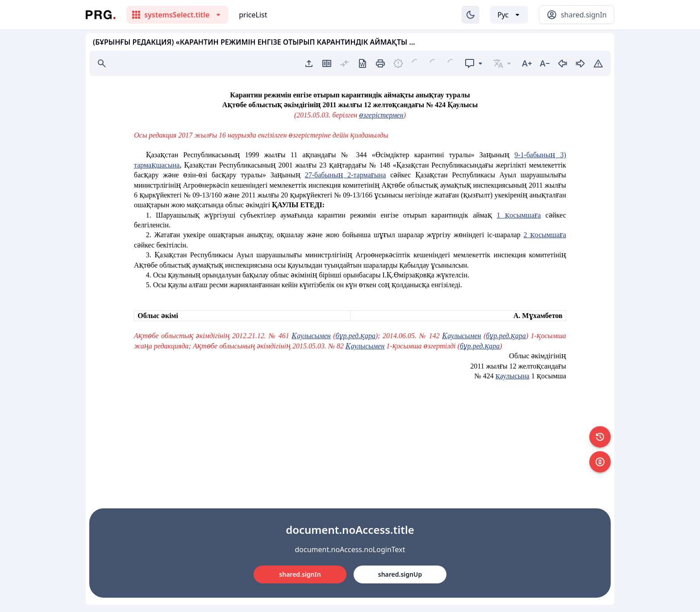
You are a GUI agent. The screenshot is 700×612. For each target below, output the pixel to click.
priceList (253, 15)
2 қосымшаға (545, 235)
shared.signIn (300, 574)
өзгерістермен (381, 115)
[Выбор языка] (509, 15)
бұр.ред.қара (356, 336)
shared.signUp (400, 574)
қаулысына (512, 376)
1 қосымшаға (519, 215)
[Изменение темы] (471, 15)
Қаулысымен (311, 336)
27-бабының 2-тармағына (346, 175)
